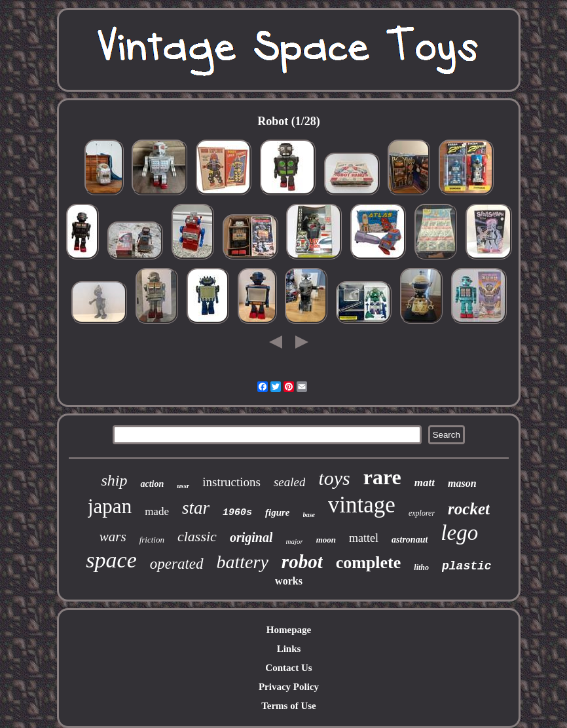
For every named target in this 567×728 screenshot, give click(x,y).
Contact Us (288, 668)
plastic (467, 566)
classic (197, 536)
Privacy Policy (289, 687)
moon (326, 540)
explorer (422, 513)
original (251, 537)
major (294, 541)
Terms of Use (289, 706)
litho (421, 567)
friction (152, 540)
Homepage (289, 630)
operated (177, 564)
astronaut (410, 540)
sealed (290, 482)
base (309, 515)
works (289, 581)
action (152, 484)
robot (302, 562)
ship (114, 480)
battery (243, 562)
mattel (364, 538)
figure (278, 512)
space (111, 560)
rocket (469, 509)
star (196, 508)
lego (459, 533)
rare (382, 477)
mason (462, 483)
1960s (237, 513)
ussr (183, 486)
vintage (362, 505)
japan (110, 506)
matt (425, 483)
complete (369, 563)
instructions (231, 482)
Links (289, 649)
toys (334, 478)
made (157, 511)
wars (113, 537)
